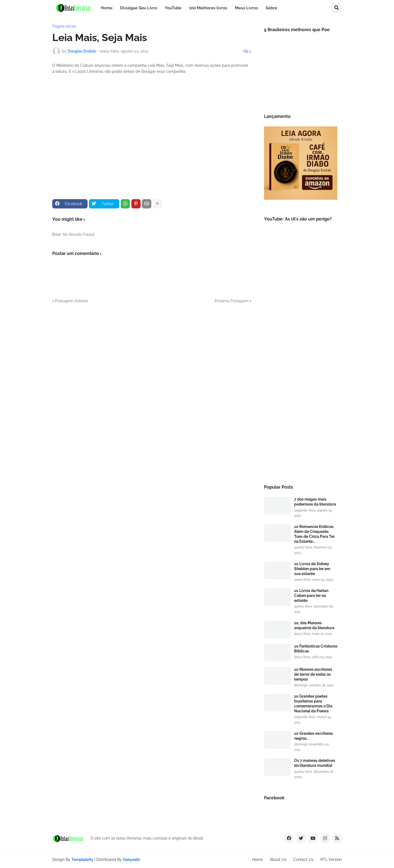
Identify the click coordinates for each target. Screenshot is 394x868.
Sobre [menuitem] (271, 8)
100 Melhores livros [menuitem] (208, 8)
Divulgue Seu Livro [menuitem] (139, 8)
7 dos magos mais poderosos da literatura (315, 502)
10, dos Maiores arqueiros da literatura (314, 625)
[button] (337, 8)
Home (258, 860)
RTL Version (331, 860)
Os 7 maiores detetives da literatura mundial (315, 763)
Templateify (82, 860)
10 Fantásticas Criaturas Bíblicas (316, 649)
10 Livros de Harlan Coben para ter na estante (311, 596)
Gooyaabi (131, 860)
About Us (278, 860)
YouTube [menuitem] (173, 8)
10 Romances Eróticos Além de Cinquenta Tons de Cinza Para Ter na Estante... (314, 534)
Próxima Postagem (232, 301)
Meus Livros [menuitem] (246, 8)
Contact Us (303, 860)
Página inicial (64, 26)
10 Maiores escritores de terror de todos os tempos (313, 674)
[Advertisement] (301, 387)
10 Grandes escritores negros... (314, 736)
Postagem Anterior (72, 301)
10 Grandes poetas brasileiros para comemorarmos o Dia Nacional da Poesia (313, 704)
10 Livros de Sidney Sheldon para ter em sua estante (312, 569)
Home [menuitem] (107, 8)
